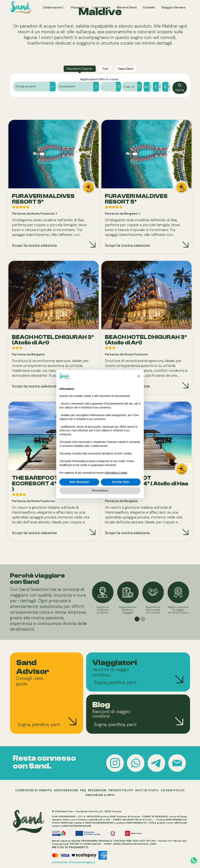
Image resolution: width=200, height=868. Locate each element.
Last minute (101, 7)
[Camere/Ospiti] (157, 87)
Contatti (149, 7)
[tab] (80, 69)
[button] (34, 87)
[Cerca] (180, 88)
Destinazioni (53, 7)
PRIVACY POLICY (121, 790)
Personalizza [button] (100, 490)
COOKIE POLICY (173, 790)
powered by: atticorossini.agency (74, 862)
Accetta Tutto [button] (121, 482)
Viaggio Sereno (173, 7)
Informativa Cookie (116, 473)
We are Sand (127, 7)
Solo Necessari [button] (79, 482)
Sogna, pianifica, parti (39, 725)
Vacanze (77, 7)
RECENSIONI (97, 790)
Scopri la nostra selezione (34, 245)
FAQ (83, 790)
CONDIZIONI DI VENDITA (34, 790)
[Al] (140, 87)
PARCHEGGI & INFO (100, 795)
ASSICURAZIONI (66, 790)
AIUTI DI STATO (147, 790)
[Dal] (118, 87)
